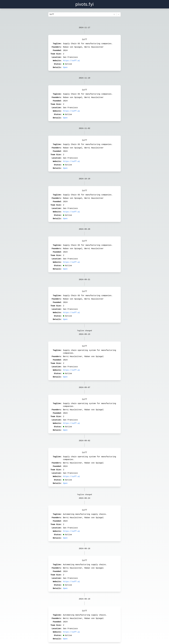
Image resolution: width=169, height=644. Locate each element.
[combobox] (50, 14)
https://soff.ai (71, 61)
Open (65, 67)
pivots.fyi (84, 4)
